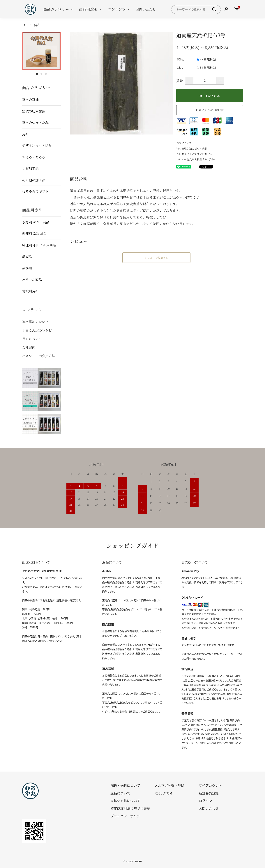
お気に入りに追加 (210, 110)
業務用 (27, 268)
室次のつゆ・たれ (35, 122)
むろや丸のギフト (35, 191)
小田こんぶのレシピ (37, 330)
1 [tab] (37, 74)
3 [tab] (46, 74)
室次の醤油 (30, 99)
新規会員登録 (209, 793)
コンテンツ (117, 9)
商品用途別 (88, 9)
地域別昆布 (30, 291)
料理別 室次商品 (34, 234)
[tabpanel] (41, 51)
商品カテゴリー (56, 9)
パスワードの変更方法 (39, 356)
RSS (158, 793)
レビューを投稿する (156, 258)
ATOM (168, 793)
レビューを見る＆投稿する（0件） (196, 159)
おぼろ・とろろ (34, 157)
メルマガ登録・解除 (169, 785)
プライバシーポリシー (127, 816)
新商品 (27, 257)
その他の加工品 (34, 180)
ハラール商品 (32, 279)
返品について (184, 143)
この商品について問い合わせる (194, 154)
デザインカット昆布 (37, 145)
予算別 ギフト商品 (36, 222)
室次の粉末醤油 (34, 111)
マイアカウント (210, 785)
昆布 (37, 25)
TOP (25, 25)
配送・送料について (125, 785)
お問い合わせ (146, 9)
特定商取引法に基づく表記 (192, 148)
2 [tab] (41, 74)
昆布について (32, 339)
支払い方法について (125, 801)
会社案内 (29, 347)
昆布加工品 (30, 168)
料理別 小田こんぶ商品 (39, 245)
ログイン (205, 801)
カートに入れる (210, 96)
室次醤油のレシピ (35, 322)
